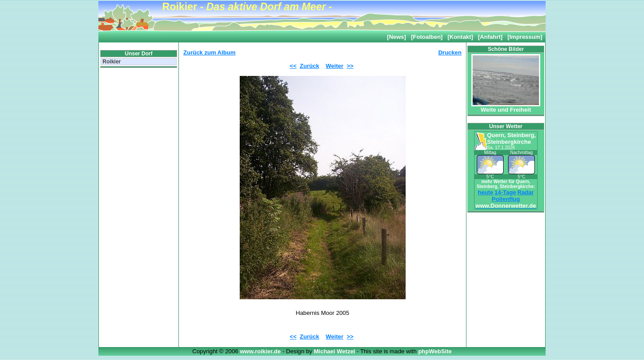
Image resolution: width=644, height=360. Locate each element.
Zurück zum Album (210, 52)
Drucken (450, 52)
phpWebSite (435, 351)
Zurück (309, 66)
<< (293, 66)
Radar (526, 192)
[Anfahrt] (490, 37)
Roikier (111, 62)
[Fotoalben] (427, 37)
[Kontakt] (460, 37)
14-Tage (505, 192)
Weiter (335, 66)
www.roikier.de (261, 351)
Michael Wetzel (335, 351)
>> (350, 66)
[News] (396, 37)
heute (485, 192)
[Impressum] (525, 37)
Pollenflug (506, 199)
